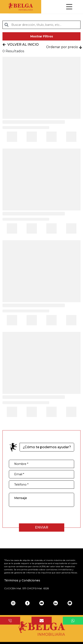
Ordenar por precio (64, 47)
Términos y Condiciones (22, 580)
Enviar (42, 527)
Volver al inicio (21, 45)
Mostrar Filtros (42, 36)
